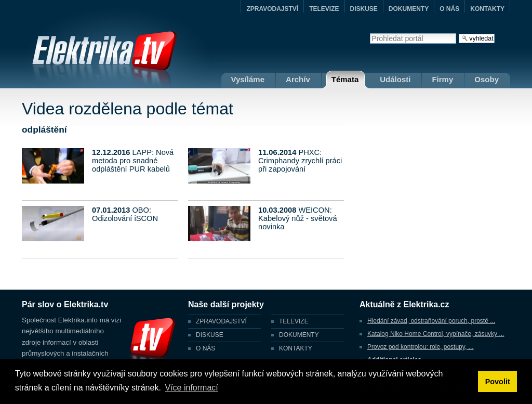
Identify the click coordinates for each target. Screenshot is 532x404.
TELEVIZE (324, 9)
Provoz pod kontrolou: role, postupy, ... (421, 347)
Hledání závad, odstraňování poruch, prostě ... (431, 321)
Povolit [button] (498, 382)
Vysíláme (248, 79)
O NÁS (449, 9)
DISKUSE (364, 9)
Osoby (487, 79)
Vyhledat (370, 33)
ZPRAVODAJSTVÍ (272, 9)
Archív (298, 79)
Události (395, 79)
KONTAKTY (487, 9)
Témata (345, 79)
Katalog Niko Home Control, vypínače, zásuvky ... (436, 334)
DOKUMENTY (409, 9)
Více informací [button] (191, 388)
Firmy (442, 79)
